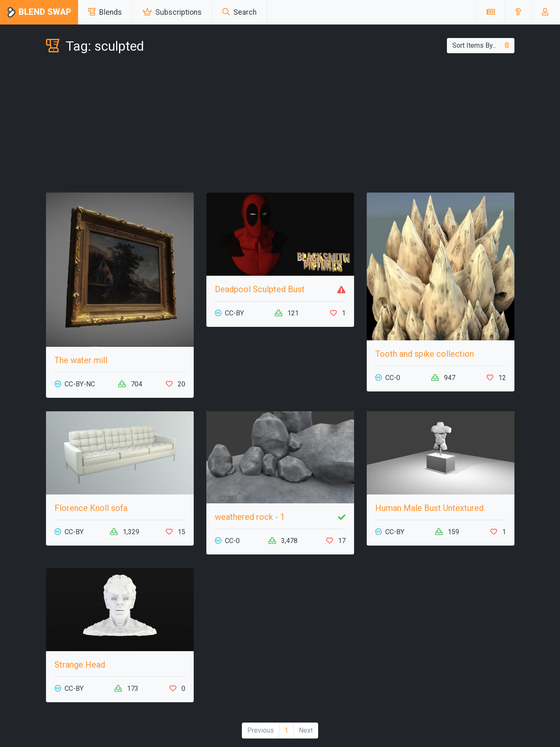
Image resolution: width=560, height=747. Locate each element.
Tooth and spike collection (425, 354)
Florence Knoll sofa (91, 508)
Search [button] (239, 12)
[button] (518, 12)
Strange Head (80, 665)
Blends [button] (105, 12)
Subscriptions (172, 12)
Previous (261, 730)
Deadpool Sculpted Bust (260, 289)
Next (306, 730)
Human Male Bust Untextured (429, 508)
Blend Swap (39, 12)
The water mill (81, 360)
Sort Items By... (481, 45)
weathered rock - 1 (250, 517)
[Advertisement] (280, 125)
